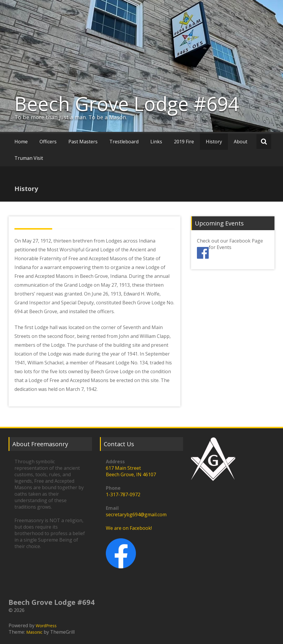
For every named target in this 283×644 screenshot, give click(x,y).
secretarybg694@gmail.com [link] (136, 514)
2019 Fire (184, 142)
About (241, 142)
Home (21, 142)
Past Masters (83, 142)
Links (156, 142)
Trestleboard (124, 142)
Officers (48, 142)
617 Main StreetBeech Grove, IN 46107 (131, 471)
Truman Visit (29, 158)
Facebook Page (246, 241)
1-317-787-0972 (123, 494)
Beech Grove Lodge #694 (127, 104)
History (214, 142)
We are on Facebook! (129, 528)
